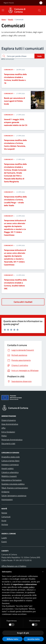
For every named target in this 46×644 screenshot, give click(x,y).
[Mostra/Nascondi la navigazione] (3, 10)
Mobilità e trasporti (9, 476)
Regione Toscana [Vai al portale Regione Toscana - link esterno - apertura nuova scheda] (9, 3)
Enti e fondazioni (8, 432)
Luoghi (4, 538)
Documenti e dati (8, 443)
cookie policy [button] (28, 587)
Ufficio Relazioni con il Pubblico (14, 566)
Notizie (4, 513)
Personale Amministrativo (12, 440)
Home (4, 19)
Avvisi (4, 521)
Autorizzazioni (7, 499)
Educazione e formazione (11, 480)
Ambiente (5, 492)
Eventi (4, 542)
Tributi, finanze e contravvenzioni (15, 488)
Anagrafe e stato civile (11, 457)
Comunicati (9, 70)
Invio (39, 56)
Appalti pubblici (8, 468)
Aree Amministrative (10, 424)
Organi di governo (9, 420)
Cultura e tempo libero (10, 461)
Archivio (5, 524)
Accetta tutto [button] (33, 639)
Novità (11, 19)
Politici (4, 436)
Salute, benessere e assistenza (14, 496)
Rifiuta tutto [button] (12, 639)
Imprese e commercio (10, 465)
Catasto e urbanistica (10, 472)
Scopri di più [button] (23, 633)
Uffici (3, 428)
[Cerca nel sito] (39, 10)
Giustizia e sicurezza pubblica (13, 484)
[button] (43, 572)
